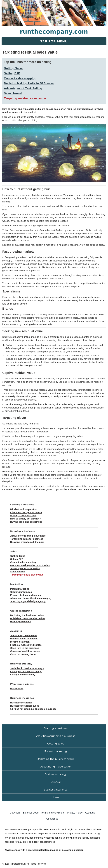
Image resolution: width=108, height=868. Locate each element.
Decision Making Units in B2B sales (29, 83)
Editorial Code (31, 813)
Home (56, 797)
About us (90, 813)
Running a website (21, 621)
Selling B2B (12, 73)
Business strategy (56, 774)
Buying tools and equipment (26, 522)
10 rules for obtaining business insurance (33, 709)
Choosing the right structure (26, 512)
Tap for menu (54, 41)
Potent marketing (20, 589)
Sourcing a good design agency (28, 601)
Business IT (17, 688)
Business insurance (21, 703)
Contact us (52, 819)
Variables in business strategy (27, 668)
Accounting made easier (24, 635)
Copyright (15, 813)
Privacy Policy (75, 813)
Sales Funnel (13, 93)
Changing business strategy (26, 671)
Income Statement (20, 642)
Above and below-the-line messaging (31, 598)
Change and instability (23, 675)
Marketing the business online (27, 615)
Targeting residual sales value (25, 98)
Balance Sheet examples (24, 639)
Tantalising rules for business (27, 539)
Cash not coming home (23, 654)
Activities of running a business (28, 536)
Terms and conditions (53, 813)
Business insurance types (25, 706)
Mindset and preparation (24, 509)
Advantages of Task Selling (23, 88)
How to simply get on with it (26, 519)
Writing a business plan (23, 515)
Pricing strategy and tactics (26, 595)
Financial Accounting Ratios (26, 645)
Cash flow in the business (25, 648)
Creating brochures (21, 592)
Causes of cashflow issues (25, 651)
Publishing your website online (27, 618)
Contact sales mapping (20, 78)
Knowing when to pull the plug (27, 542)
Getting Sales (13, 68)
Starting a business (56, 728)
